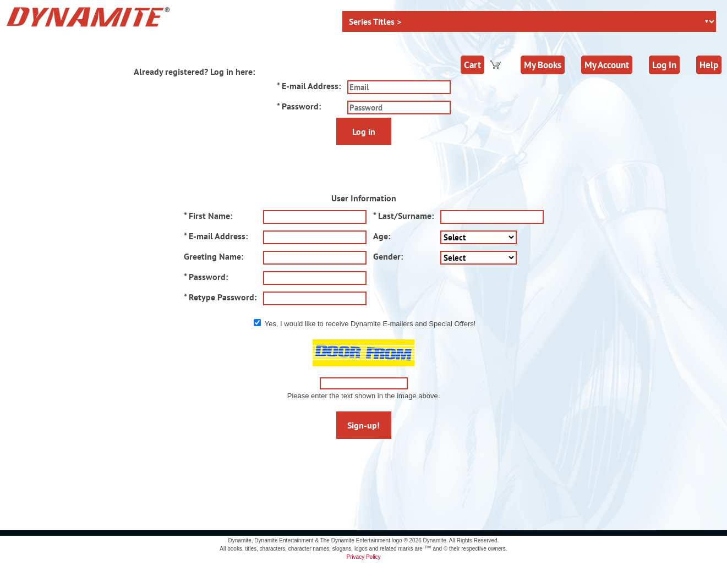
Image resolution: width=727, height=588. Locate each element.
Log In (664, 65)
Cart (472, 65)
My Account (607, 65)
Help (709, 65)
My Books (543, 65)
